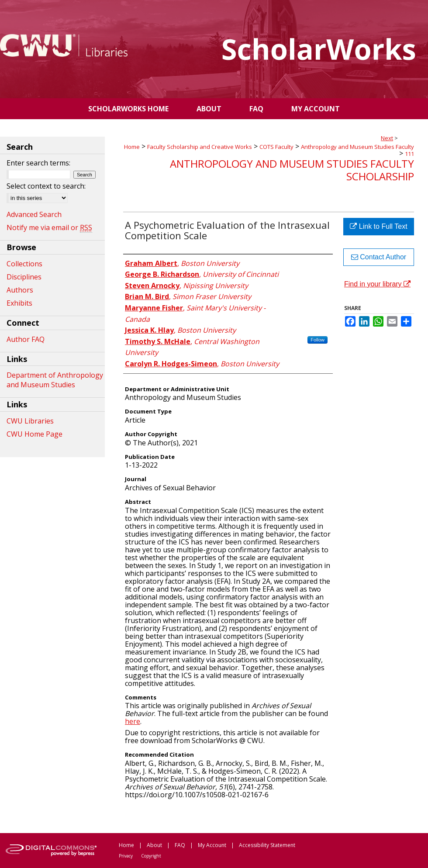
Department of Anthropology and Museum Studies (55, 380)
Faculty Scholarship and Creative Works (200, 147)
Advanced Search (34, 214)
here (133, 721)
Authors (20, 290)
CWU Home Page (35, 434)
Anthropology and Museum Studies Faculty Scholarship (292, 170)
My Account (212, 845)
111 (409, 154)
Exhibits (19, 303)
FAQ (180, 845)
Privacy (126, 856)
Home (132, 147)
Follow (318, 340)
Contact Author (379, 257)
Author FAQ (26, 339)
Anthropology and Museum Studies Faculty (357, 147)
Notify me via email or (49, 227)
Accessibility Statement (267, 845)
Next (387, 138)
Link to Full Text (378, 226)
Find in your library (377, 284)
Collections (24, 264)
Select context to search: (46, 186)
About (154, 845)
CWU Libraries (30, 421)
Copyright (151, 856)
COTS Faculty (276, 147)
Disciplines (24, 277)
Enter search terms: (38, 163)
